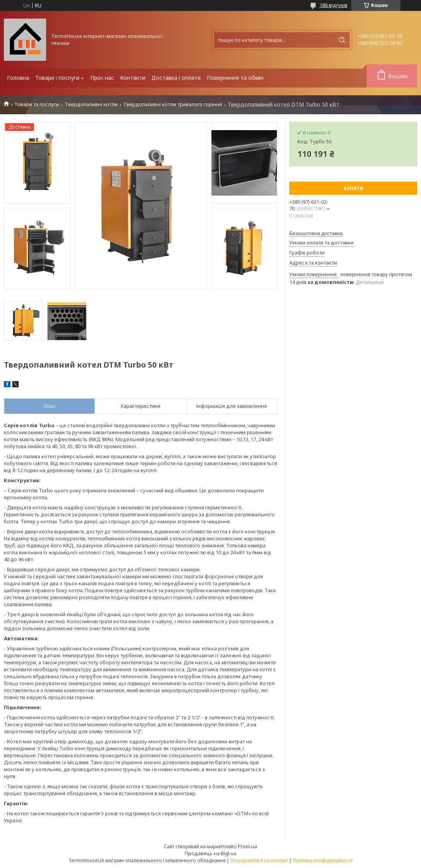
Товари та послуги (37, 104)
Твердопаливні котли (91, 104)
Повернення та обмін (235, 78)
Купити (353, 188)
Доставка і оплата (176, 78)
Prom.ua (247, 846)
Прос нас (102, 78)
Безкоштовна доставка (316, 233)
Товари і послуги (57, 78)
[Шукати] (342, 40)
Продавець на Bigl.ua (210, 853)
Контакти (133, 78)
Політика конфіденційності (323, 860)
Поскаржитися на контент (259, 860)
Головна (18, 78)
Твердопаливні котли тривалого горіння (173, 104)
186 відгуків (333, 5)
